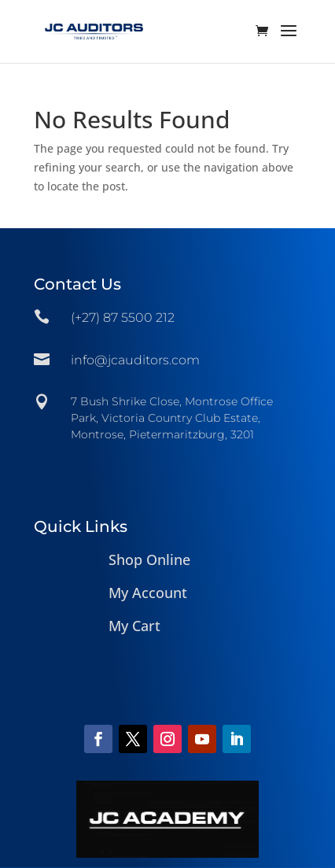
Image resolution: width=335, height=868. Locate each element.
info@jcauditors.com (135, 360)
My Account (148, 593)
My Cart (134, 626)
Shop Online (149, 560)
